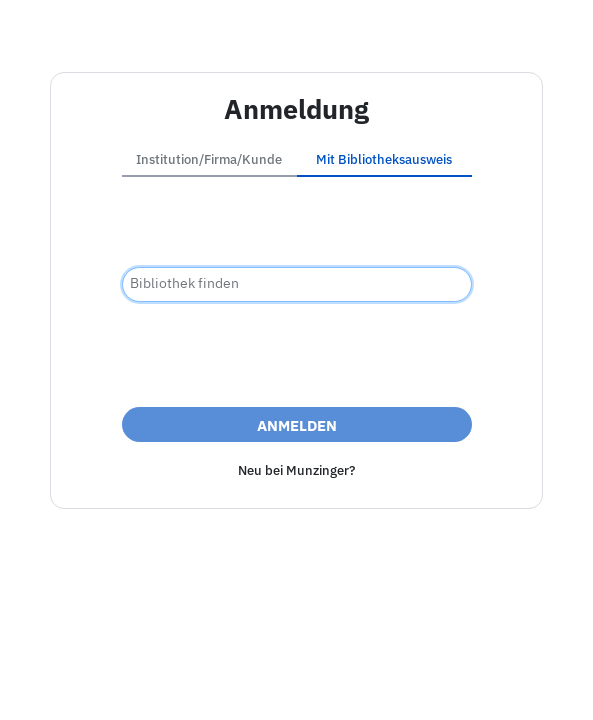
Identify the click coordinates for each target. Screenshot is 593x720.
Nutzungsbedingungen (456, 683)
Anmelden (297, 425)
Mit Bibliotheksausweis (384, 159)
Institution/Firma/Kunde (209, 159)
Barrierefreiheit (205, 683)
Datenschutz (318, 683)
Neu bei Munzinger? (296, 470)
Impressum (98, 683)
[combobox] (297, 284)
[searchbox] (297, 284)
